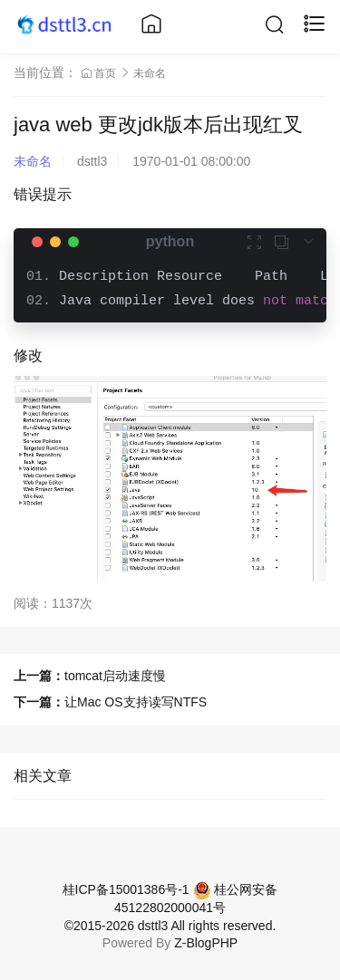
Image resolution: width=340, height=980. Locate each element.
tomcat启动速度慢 (115, 676)
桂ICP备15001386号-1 (126, 889)
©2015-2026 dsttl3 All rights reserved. (170, 926)
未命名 (150, 73)
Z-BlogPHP (206, 943)
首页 (100, 73)
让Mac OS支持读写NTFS (136, 702)
